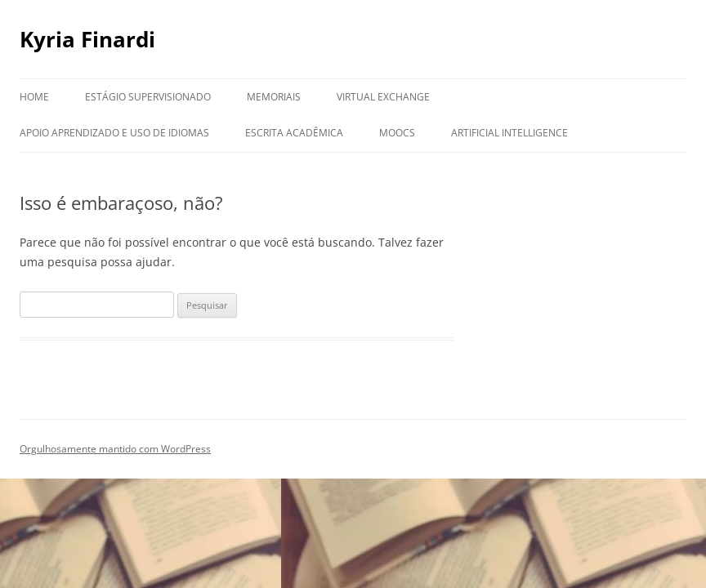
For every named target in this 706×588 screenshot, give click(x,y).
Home (34, 97)
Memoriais (274, 97)
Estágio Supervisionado (148, 97)
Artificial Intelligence (509, 133)
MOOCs (397, 133)
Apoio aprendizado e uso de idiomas (114, 133)
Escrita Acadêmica (294, 133)
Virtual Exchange (383, 97)
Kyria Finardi (87, 39)
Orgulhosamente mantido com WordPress (115, 449)
